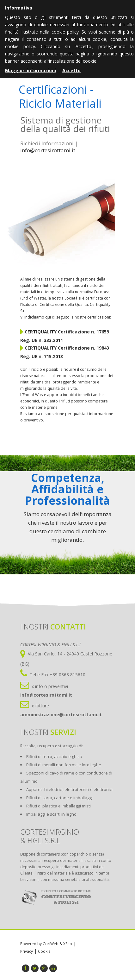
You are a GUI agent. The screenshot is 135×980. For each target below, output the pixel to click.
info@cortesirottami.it (48, 150)
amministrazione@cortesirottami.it (61, 714)
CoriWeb (51, 944)
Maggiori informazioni (31, 70)
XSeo (68, 944)
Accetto (71, 70)
